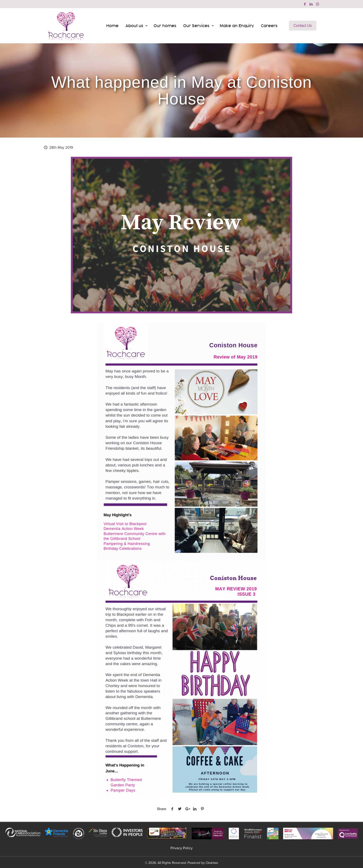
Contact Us (303, 26)
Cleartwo (212, 863)
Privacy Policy (181, 848)
